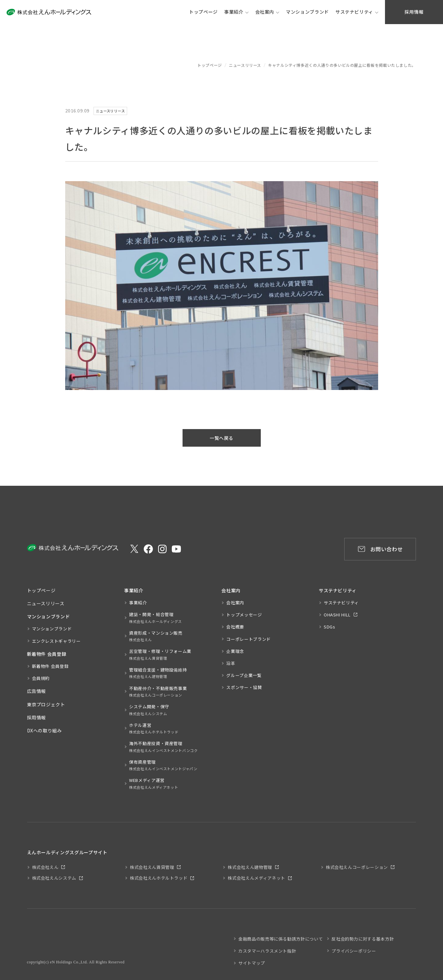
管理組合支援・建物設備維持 (158, 673)
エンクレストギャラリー (56, 641)
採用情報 (37, 717)
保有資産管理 (163, 765)
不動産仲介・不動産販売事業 (158, 692)
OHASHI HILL (337, 615)
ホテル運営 (154, 729)
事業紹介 (234, 12)
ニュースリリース (245, 65)
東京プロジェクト (46, 704)
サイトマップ (252, 963)
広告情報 (37, 691)
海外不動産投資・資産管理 (163, 747)
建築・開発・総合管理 (155, 618)
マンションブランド (52, 629)
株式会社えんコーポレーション (357, 867)
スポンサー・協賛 (244, 687)
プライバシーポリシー (354, 951)
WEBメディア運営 (154, 784)
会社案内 (265, 12)
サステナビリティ (354, 12)
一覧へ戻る (221, 438)
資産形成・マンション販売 (156, 636)
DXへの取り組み (44, 730)
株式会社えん (45, 867)
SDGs (330, 627)
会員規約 (41, 678)
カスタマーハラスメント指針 (267, 951)
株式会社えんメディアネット (256, 878)
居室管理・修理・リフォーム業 (160, 655)
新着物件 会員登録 (50, 666)
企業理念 (235, 651)
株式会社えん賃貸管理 (152, 867)
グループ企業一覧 (244, 675)
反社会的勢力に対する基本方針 (363, 939)
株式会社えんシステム (54, 878)
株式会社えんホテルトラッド (159, 878)
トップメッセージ (244, 615)
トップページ (210, 65)
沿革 (231, 663)
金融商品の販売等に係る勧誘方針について (281, 939)
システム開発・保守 (149, 710)
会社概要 (235, 627)
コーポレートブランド (248, 639)
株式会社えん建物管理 (250, 867)
